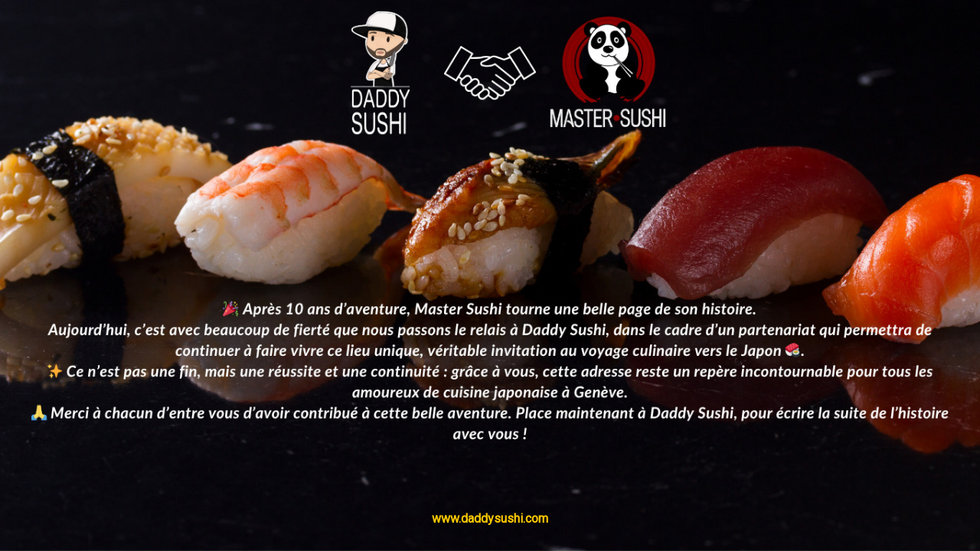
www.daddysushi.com (490, 518)
